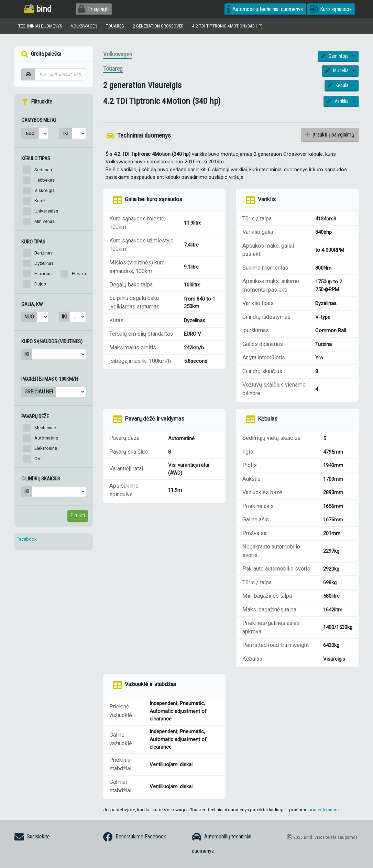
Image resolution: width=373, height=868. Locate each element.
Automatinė (46, 438)
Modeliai (338, 71)
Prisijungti (93, 9)
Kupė (40, 200)
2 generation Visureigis (142, 85)
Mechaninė (45, 427)
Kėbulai (339, 85)
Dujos (40, 284)
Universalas (46, 211)
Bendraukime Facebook (135, 837)
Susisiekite (32, 837)
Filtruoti (78, 516)
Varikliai (339, 101)
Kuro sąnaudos (331, 9)
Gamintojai (336, 56)
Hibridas (43, 273)
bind (38, 9)
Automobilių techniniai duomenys (265, 9)
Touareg (113, 69)
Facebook (27, 539)
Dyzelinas (44, 263)
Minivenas (45, 221)
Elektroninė (46, 448)
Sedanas (43, 170)
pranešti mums (323, 810)
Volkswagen (118, 54)
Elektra (79, 273)
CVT (39, 458)
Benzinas (43, 253)
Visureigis (45, 190)
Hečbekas (45, 180)
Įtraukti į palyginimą (330, 135)
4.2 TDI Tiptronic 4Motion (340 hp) (228, 26)
